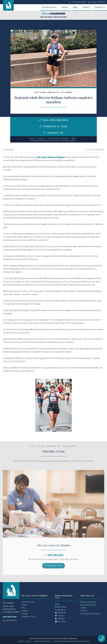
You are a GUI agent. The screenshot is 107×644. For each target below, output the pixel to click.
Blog (75, 7)
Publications (60, 610)
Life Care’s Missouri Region (51, 157)
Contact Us (100, 7)
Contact (25, 614)
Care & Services (49, 7)
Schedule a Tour (53, 126)
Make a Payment (97, 2)
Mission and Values (88, 602)
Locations (41, 138)
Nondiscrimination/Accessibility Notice (71, 641)
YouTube (60, 622)
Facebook (61, 613)
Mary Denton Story (88, 605)
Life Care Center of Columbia (58, 138)
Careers (86, 7)
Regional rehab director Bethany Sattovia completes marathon (54, 140)
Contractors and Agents (90, 614)
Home (32, 138)
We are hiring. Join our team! (53, 15)
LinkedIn (60, 619)
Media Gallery (61, 607)
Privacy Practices (42, 641)
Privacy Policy (25, 641)
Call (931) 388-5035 (53, 120)
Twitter (59, 616)
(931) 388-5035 (55, 560)
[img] (40, 120)
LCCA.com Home (77, 2)
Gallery (65, 7)
